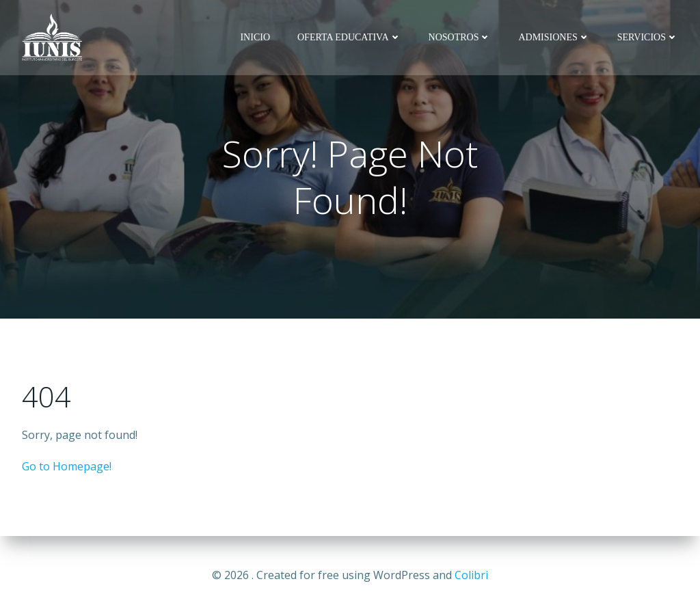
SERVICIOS (648, 37)
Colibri (471, 575)
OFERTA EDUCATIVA (349, 37)
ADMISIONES (554, 37)
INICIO (255, 37)
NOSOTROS (460, 37)
